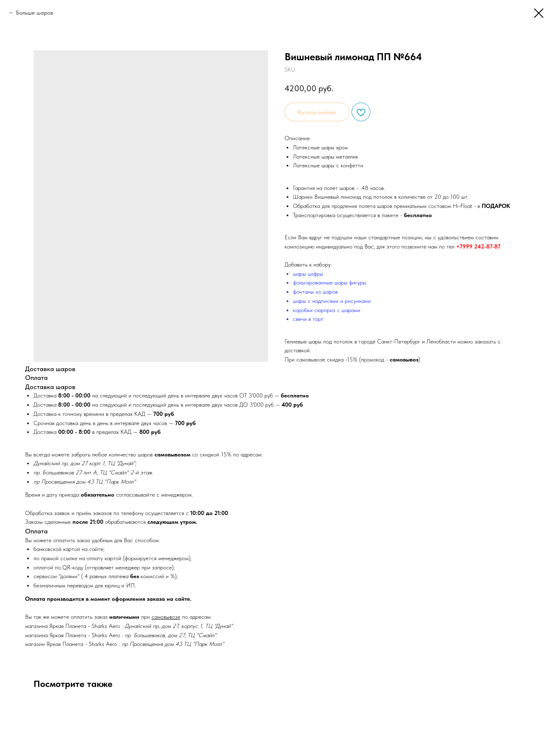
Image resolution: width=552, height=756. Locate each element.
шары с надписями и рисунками (332, 301)
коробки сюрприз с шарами (327, 310)
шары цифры (308, 274)
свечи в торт (308, 319)
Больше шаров (35, 13)
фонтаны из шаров (315, 292)
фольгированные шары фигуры (330, 282)
